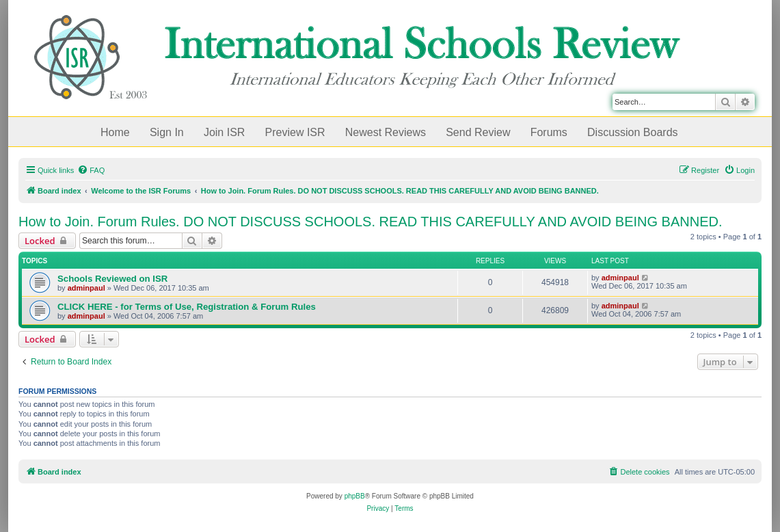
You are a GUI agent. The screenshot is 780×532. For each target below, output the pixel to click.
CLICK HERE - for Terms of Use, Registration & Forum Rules (187, 307)
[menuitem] (91, 170)
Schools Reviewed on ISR (112, 279)
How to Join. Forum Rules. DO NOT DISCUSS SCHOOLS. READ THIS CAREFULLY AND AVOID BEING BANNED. (371, 222)
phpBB (355, 496)
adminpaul (86, 288)
